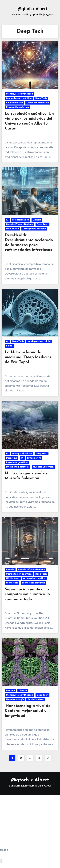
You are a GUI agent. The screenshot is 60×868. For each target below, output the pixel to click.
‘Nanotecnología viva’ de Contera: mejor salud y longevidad (28, 711)
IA (22, 458)
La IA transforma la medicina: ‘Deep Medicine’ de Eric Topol (29, 357)
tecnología (12, 583)
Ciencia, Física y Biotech (20, 94)
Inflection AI (34, 458)
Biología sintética (22, 453)
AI (7, 220)
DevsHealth (12, 229)
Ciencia (37, 220)
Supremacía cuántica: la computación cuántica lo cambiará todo (27, 594)
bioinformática (21, 220)
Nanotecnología (15, 699)
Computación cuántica (19, 98)
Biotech (10, 690)
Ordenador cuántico (38, 103)
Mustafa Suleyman (43, 467)
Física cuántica (14, 103)
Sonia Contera (36, 699)
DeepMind (12, 458)
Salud (9, 346)
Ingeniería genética (17, 462)
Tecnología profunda (33, 583)
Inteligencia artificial (34, 229)
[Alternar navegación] (4, 11)
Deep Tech (41, 98)
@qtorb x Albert (33, 9)
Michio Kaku (13, 578)
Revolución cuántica (17, 107)
